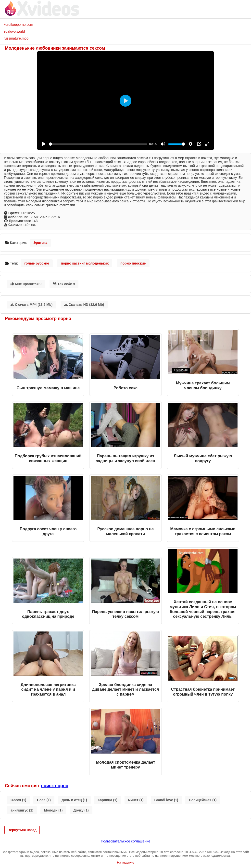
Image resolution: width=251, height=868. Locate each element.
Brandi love (166, 800)
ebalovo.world (14, 31)
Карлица (108, 800)
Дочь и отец (74, 800)
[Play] (44, 144)
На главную (125, 862)
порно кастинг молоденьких (85, 263)
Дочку (81, 810)
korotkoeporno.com (18, 25)
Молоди (53, 810)
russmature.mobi (16, 38)
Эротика (40, 243)
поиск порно (55, 786)
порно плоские (133, 263)
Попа (44, 800)
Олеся (18, 800)
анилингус (22, 810)
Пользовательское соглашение (125, 841)
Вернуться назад (22, 830)
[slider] (98, 144)
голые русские (37, 263)
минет (136, 800)
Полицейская (203, 800)
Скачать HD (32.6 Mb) (84, 305)
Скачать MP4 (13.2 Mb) (31, 305)
